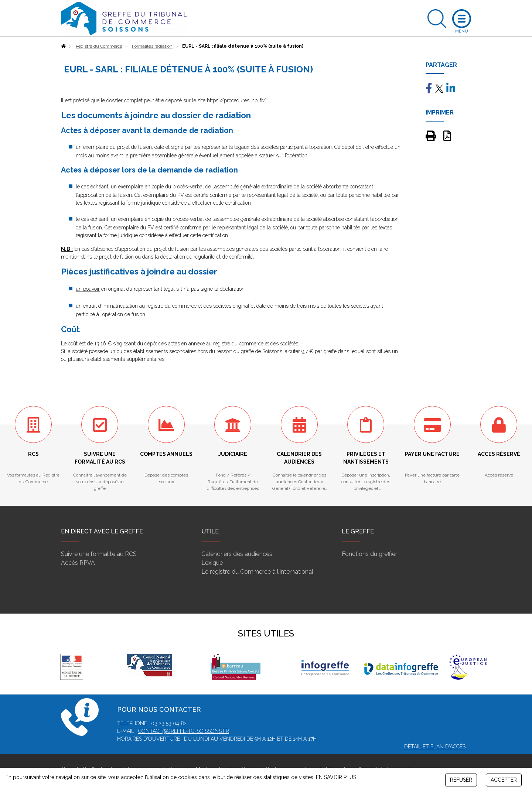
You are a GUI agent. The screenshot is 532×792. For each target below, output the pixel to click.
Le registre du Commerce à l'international (257, 572)
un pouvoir (88, 289)
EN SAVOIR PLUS (336, 777)
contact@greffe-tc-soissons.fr (184, 731)
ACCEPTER (504, 780)
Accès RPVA (78, 563)
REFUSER (461, 780)
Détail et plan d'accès (435, 747)
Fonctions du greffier (369, 554)
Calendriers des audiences (237, 554)
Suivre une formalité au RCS (99, 554)
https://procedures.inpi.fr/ (236, 100)
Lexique (212, 563)
